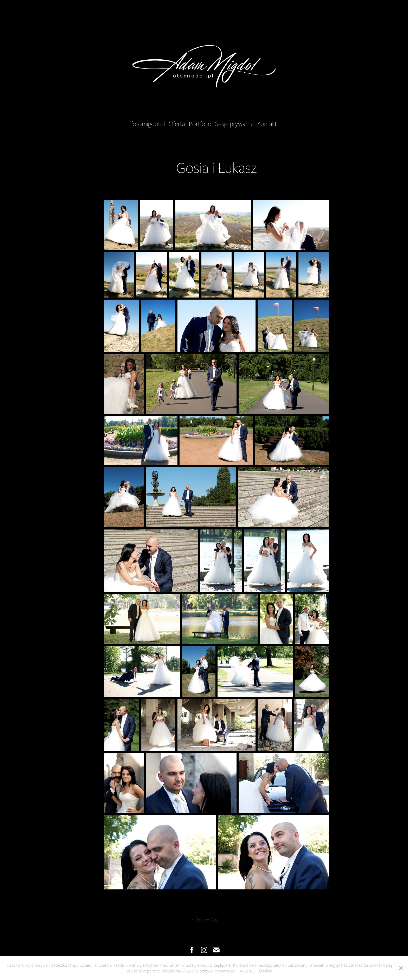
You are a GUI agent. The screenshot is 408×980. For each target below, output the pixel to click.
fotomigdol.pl (148, 124)
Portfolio (200, 124)
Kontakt (267, 124)
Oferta (177, 124)
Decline (266, 971)
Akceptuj (248, 971)
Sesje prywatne (234, 124)
